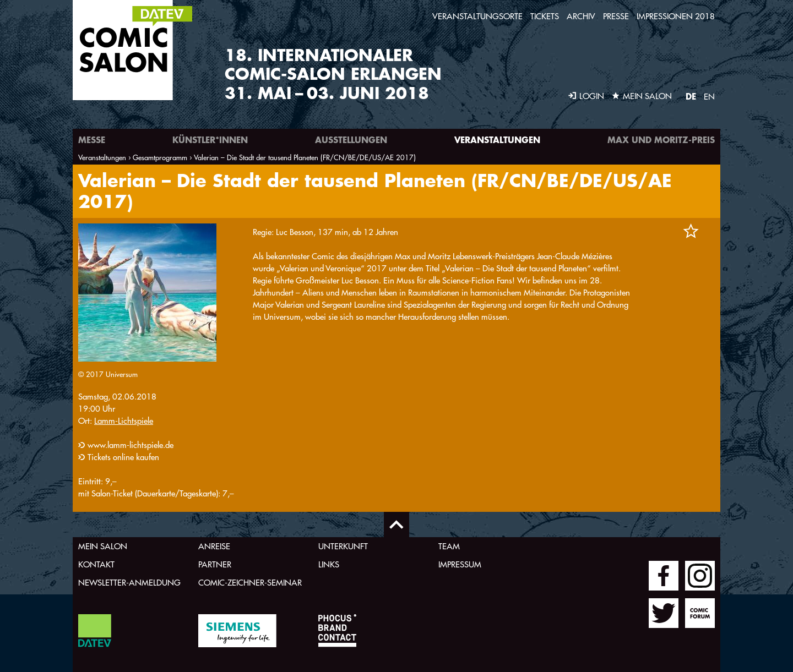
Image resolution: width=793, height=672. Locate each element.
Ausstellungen (351, 140)
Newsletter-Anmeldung (129, 583)
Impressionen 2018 (676, 16)
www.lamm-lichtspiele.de (131, 445)
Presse (616, 16)
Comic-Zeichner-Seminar (250, 583)
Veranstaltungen (497, 140)
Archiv (581, 16)
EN (709, 97)
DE (691, 96)
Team (449, 546)
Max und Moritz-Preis (661, 140)
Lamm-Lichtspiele (124, 421)
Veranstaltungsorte (477, 16)
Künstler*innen (210, 140)
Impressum (460, 564)
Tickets (545, 16)
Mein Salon (103, 546)
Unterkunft (343, 546)
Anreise (214, 546)
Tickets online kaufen (123, 457)
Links (329, 564)
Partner (215, 564)
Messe (92, 140)
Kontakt (96, 564)
